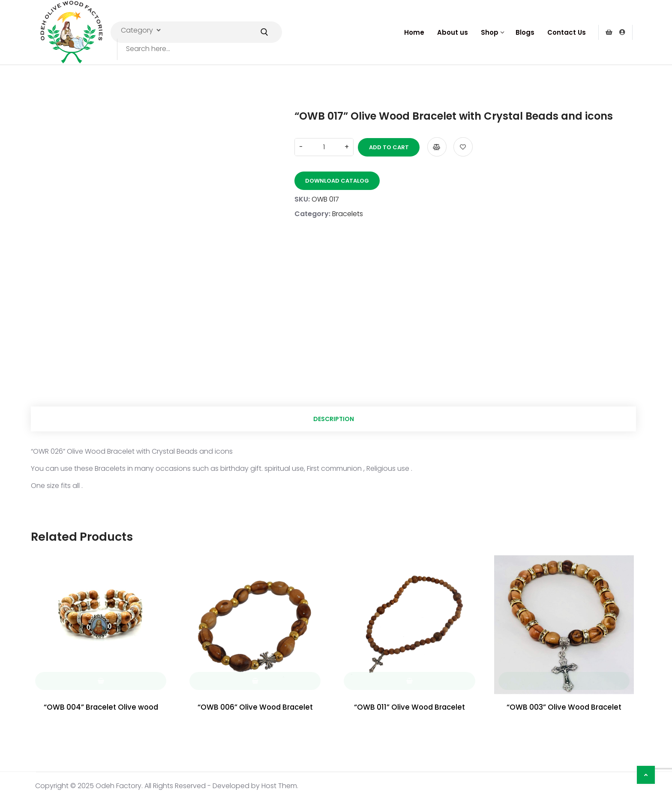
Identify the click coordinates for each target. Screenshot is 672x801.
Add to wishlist (459, 146)
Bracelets (348, 212)
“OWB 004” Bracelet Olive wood (101, 709)
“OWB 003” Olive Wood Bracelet (564, 709)
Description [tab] (334, 419)
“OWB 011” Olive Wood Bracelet (409, 709)
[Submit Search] (264, 32)
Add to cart (385, 146)
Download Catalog (337, 179)
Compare (433, 146)
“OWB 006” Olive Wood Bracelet (255, 709)
